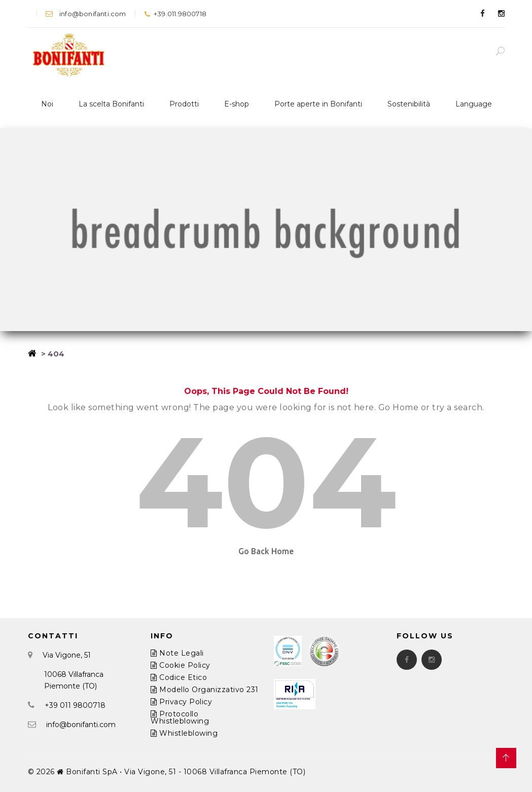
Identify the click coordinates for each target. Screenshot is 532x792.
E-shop (237, 104)
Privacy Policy (181, 702)
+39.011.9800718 (175, 14)
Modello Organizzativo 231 (205, 690)
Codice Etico (179, 677)
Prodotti (184, 104)
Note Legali (177, 653)
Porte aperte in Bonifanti (318, 104)
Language (474, 104)
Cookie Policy (181, 665)
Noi (47, 104)
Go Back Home (266, 551)
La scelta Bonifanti (111, 104)
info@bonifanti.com (86, 14)
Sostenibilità (409, 104)
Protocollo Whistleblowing (180, 717)
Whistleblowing (184, 733)
